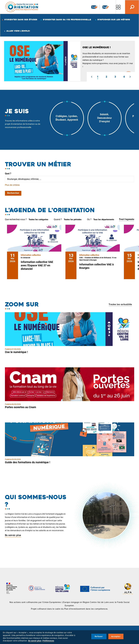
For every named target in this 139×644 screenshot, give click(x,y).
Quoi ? (8, 174)
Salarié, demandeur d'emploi (104, 118)
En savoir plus (13, 535)
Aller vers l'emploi (18, 31)
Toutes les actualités (120, 305)
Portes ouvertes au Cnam (20, 407)
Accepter (116, 636)
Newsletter (95, 7)
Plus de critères (12, 185)
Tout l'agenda (127, 219)
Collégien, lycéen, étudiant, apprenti (67, 118)
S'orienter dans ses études (21, 20)
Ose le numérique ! (16, 352)
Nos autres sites (118, 7)
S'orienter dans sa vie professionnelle (67, 20)
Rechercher (13, 193)
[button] (92, 77)
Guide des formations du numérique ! (27, 462)
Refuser (99, 636)
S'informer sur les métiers (114, 20)
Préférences (48, 641)
